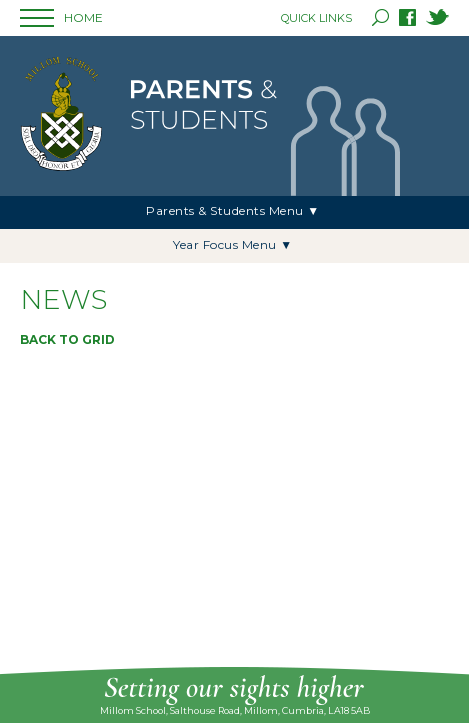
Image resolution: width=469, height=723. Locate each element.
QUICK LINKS (316, 18)
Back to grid (67, 339)
